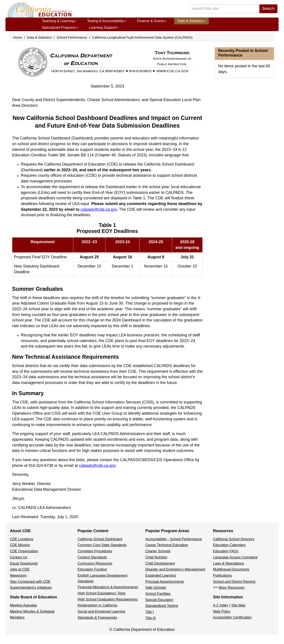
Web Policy (222, 611)
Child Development (160, 563)
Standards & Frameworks (97, 618)
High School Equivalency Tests (102, 593)
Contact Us (19, 557)
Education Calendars (229, 545)
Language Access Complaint (235, 557)
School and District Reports (234, 582)
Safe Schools (156, 588)
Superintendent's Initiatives (31, 588)
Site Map (238, 605)
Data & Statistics (191, 21)
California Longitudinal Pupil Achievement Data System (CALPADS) (142, 37)
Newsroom (18, 575)
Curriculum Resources (95, 563)
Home (18, 37)
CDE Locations (22, 539)
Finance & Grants (152, 21)
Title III (151, 618)
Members (17, 617)
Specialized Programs (60, 28)
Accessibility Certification (232, 617)
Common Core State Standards (102, 545)
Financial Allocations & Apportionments (108, 587)
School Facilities (158, 594)
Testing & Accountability (107, 21)
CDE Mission (20, 545)
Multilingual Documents (231, 569)
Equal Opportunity (24, 563)
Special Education (159, 600)
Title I (150, 612)
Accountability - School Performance (174, 539)
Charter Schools (158, 551)
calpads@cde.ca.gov (99, 209)
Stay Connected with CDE (30, 582)
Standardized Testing (162, 606)
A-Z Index (221, 605)
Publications (222, 575)
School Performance (72, 37)
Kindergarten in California (97, 605)
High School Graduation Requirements (108, 599)
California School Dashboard (100, 539)
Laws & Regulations (228, 563)
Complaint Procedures (95, 551)
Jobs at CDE (20, 569)
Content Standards (92, 557)
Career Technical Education (167, 545)
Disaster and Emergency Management (175, 569)
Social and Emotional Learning (101, 611)
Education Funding (92, 569)
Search (268, 9)
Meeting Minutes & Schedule (32, 611)
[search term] (224, 9)
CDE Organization (24, 551)
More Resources (231, 588)
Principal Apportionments (165, 582)
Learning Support (104, 28)
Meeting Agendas (23, 605)
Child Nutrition (156, 557)
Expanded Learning (161, 575)
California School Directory (234, 539)
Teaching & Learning (59, 21)
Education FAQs (226, 551)
